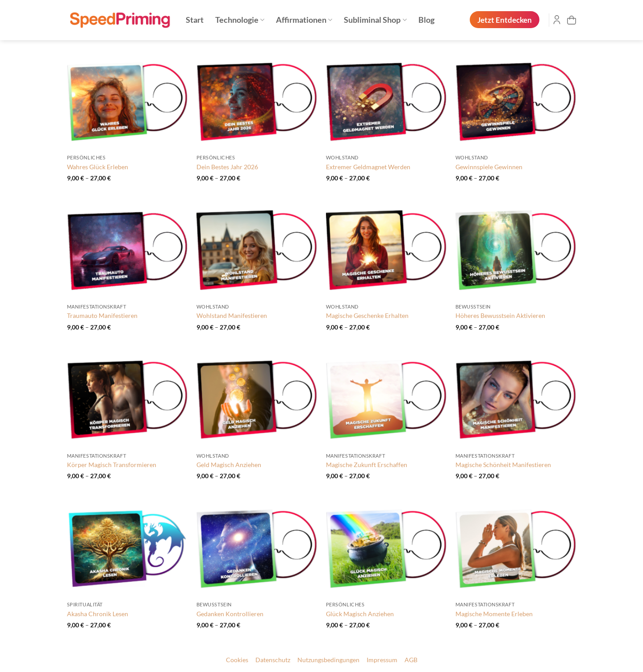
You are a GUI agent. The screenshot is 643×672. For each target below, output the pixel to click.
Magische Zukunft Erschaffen (367, 465)
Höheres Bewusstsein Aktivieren (500, 315)
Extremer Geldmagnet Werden (368, 167)
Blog (426, 20)
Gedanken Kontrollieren (230, 614)
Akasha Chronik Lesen (98, 614)
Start (195, 20)
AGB (411, 660)
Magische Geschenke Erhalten (367, 315)
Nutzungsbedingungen (328, 660)
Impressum (382, 660)
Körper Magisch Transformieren (112, 465)
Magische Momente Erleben (494, 614)
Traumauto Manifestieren (102, 315)
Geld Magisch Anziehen (229, 465)
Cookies (237, 660)
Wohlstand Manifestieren (232, 315)
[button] (572, 20)
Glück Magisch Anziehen (360, 614)
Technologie (240, 20)
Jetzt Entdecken (505, 20)
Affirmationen (304, 20)
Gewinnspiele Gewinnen (489, 167)
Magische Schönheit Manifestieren (503, 465)
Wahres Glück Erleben (98, 167)
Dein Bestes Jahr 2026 (227, 167)
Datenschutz (273, 660)
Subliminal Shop (375, 20)
